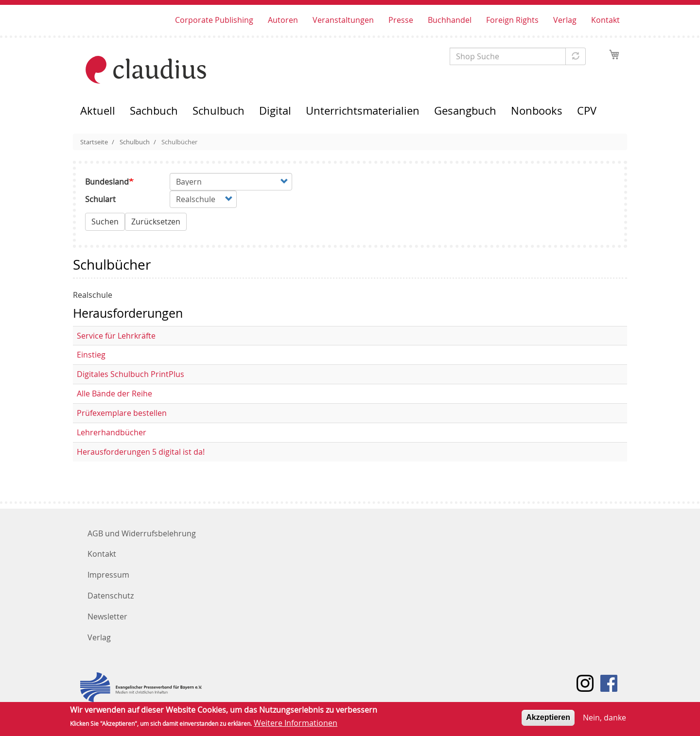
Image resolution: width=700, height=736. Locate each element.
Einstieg (91, 355)
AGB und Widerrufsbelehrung (142, 533)
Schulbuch (219, 111)
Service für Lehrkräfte (116, 336)
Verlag (565, 20)
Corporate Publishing (214, 20)
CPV (587, 111)
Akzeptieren (548, 720)
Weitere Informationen (296, 725)
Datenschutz (111, 596)
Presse (401, 20)
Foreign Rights (512, 20)
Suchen (105, 222)
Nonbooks (537, 111)
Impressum (108, 575)
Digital (275, 111)
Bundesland (107, 182)
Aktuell (98, 111)
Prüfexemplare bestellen (122, 413)
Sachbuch (154, 111)
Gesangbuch (465, 111)
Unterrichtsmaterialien (363, 111)
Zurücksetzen (156, 222)
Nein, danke (604, 720)
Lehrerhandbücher (112, 432)
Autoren (283, 20)
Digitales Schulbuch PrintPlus (131, 374)
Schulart (100, 199)
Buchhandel (450, 20)
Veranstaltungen (343, 20)
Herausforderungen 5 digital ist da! (141, 452)
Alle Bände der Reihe (114, 394)
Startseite (94, 142)
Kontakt (605, 20)
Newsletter (107, 616)
